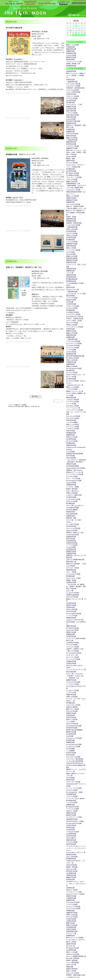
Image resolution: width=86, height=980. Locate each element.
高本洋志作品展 (71, 144)
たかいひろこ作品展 (73, 418)
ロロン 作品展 (71, 572)
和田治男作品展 (71, 246)
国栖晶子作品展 (71, 877)
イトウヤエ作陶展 (72, 422)
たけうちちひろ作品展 (73, 84)
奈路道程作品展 (71, 71)
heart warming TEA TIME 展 (74, 316)
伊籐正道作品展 (71, 117)
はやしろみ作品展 (72, 857)
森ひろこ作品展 (71, 942)
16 (71, 31)
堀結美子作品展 (71, 300)
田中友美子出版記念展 (73, 121)
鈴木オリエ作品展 (72, 720)
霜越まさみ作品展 (72, 138)
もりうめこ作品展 (72, 476)
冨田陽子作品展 (71, 551)
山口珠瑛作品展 (71, 549)
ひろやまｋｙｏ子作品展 (74, 738)
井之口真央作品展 (72, 514)
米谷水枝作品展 (71, 672)
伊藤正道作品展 (71, 262)
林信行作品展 (70, 780)
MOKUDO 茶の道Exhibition (75, 763)
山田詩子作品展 (71, 929)
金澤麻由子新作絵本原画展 (75, 454)
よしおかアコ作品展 (73, 593)
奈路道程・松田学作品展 (74, 223)
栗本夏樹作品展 (71, 66)
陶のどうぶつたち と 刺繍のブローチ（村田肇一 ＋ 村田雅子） (76, 75)
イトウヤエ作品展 (72, 545)
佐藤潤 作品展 (71, 580)
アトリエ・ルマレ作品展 (74, 788)
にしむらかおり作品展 (73, 225)
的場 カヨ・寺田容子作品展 (75, 206)
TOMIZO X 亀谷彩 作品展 (75, 319)
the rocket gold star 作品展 (74, 368)
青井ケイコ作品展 (72, 952)
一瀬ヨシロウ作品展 (73, 651)
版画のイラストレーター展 (75, 391)
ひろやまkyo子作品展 (73, 346)
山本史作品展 (70, 830)
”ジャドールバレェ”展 (73, 408)
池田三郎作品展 (71, 111)
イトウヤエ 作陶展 (73, 487)
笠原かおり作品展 (72, 235)
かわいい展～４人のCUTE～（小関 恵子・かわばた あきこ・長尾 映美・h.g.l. (75, 676)
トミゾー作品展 (71, 404)
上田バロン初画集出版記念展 (75, 560)
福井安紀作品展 (71, 855)
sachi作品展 (70, 302)
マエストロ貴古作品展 (73, 92)
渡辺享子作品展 (71, 944)
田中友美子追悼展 (72, 728)
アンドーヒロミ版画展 (73, 250)
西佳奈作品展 (70, 512)
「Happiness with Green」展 (75, 385)
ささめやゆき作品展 (73, 535)
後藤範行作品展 (71, 107)
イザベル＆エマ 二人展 (74, 105)
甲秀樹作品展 (70, 911)
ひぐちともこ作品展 (73, 348)
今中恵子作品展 (71, 919)
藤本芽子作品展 (71, 732)
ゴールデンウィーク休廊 (74, 817)
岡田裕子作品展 (71, 632)
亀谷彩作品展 (70, 59)
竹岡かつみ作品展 (72, 229)
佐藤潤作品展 (70, 51)
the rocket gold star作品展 (74, 614)
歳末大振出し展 (71, 562)
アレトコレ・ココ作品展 (74, 177)
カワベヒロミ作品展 (73, 647)
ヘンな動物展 (70, 751)
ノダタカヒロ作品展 (73, 400)
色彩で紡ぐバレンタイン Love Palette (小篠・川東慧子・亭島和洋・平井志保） (76, 152)
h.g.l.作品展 (70, 736)
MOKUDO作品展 (71, 865)
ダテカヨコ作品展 (72, 98)
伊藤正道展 (70, 967)
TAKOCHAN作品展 (72, 134)
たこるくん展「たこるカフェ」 (76, 940)
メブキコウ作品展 (72, 113)
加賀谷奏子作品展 (72, 819)
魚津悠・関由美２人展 (73, 64)
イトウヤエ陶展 (71, 350)
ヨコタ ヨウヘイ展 (72, 655)
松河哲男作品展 (71, 277)
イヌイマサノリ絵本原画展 (75, 759)
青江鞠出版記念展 (72, 279)
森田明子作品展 (71, 815)
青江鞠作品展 (70, 102)
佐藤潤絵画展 (70, 364)
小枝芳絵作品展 (71, 898)
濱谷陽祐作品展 (71, 53)
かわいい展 (70, 591)
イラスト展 (70, 273)
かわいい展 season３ (72, 491)
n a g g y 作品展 (71, 547)
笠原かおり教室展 (72, 707)
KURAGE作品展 (71, 611)
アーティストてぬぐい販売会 (75, 798)
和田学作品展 (70, 161)
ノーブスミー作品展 (73, 684)
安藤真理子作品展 (72, 148)
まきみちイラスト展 (73, 289)
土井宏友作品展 (71, 109)
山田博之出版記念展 (73, 595)
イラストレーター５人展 (74, 62)
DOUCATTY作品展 (72, 323)
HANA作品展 (70, 778)
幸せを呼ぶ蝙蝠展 (72, 510)
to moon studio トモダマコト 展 (76, 852)
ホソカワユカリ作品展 (73, 909)
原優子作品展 (70, 923)
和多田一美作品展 (72, 489)
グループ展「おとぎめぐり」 (75, 506)
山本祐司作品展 (71, 836)
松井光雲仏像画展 (72, 258)
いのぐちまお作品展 (73, 90)
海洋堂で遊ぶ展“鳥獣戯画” (75, 730)
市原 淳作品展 (71, 431)
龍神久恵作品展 (71, 136)
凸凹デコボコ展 (71, 965)
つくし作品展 (70, 722)
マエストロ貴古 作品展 (74, 321)
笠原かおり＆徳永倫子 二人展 (76, 564)
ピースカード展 (71, 933)
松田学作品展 (70, 287)
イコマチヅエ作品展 (73, 402)
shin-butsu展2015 (71, 838)
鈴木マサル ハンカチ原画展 (75, 938)
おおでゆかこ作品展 (73, 406)
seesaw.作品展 (70, 749)
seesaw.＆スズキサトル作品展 (75, 894)
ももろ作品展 (70, 252)
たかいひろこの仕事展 (73, 757)
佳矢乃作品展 (70, 456)
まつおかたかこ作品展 (73, 747)
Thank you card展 (71, 869)
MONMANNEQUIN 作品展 (75, 821)
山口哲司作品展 (71, 100)
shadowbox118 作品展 (73, 954)
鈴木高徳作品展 (71, 801)
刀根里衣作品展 (71, 875)
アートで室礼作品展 (73, 963)
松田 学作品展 (71, 539)
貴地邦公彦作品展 (72, 969)
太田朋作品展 (70, 888)
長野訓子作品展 (71, 57)
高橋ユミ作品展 (71, 248)
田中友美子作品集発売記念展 (75, 356)
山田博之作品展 (71, 663)
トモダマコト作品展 (73, 146)
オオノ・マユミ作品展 (73, 479)
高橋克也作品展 (71, 618)
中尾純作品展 (70, 47)
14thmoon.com (12, 406)
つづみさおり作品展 (73, 832)
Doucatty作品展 (71, 119)
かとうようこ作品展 (73, 427)
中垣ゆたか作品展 (72, 325)
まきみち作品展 (71, 55)
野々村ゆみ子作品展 (73, 173)
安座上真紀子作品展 (73, 115)
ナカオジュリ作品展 (73, 96)
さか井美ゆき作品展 (73, 175)
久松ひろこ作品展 (72, 811)
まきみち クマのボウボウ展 (75, 620)
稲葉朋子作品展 (71, 680)
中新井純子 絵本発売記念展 (75, 88)
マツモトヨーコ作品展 (73, 782)
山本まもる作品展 (72, 530)
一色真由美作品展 (72, 82)
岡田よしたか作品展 (73, 45)
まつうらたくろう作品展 (74, 343)
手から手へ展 (70, 946)
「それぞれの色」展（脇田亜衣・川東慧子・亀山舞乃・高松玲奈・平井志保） (76, 587)
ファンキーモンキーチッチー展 (76, 670)
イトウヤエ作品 (71, 692)
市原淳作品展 (70, 80)
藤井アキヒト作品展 (73, 709)
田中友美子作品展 (72, 871)
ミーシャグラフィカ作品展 (75, 327)
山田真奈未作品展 (72, 543)
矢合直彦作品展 (71, 231)
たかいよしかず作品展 (73, 416)
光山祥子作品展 (71, 717)
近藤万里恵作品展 (72, 931)
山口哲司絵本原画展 (73, 466)
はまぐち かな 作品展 (73, 578)
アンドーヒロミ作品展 (73, 659)
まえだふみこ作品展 (73, 973)
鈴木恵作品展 (70, 740)
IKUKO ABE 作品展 (72, 630)
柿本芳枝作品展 (71, 844)
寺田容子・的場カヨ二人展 (75, 533)
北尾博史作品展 (71, 269)
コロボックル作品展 (73, 306)
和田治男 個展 (71, 518)
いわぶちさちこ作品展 (73, 86)
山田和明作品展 (71, 541)
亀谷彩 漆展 (70, 159)
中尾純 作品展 (71, 217)
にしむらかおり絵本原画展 (75, 761)
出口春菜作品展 (71, 834)
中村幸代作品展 (71, 94)
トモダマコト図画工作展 (74, 495)
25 (76, 33)
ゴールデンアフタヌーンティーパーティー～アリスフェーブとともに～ (76, 848)
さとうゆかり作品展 (73, 524)
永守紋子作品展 (71, 753)
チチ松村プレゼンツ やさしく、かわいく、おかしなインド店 (76, 884)
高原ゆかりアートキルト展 (75, 472)
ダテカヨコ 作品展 (73, 568)
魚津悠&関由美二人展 (73, 184)
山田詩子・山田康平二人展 (75, 649)
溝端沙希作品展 (71, 49)
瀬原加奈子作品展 (72, 200)
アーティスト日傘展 (73, 809)
